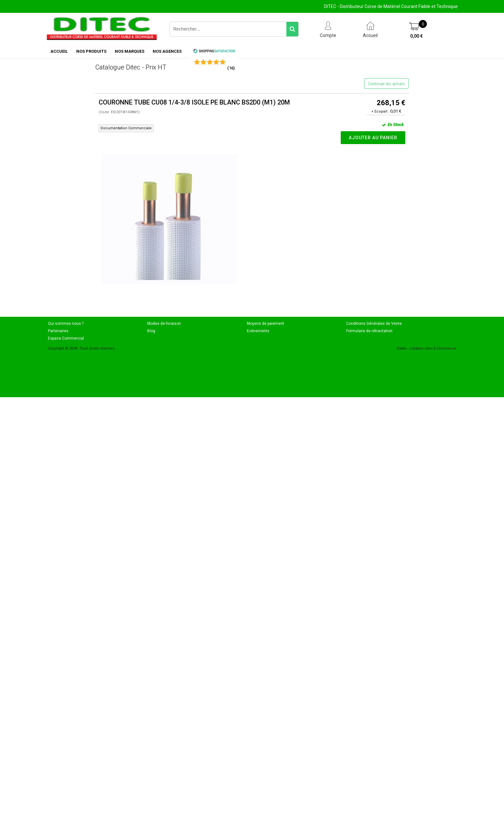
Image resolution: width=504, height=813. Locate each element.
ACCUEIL (59, 51)
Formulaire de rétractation (369, 331)
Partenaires (58, 331)
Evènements (258, 331)
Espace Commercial (66, 338)
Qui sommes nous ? (66, 324)
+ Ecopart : (380, 111)
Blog (151, 331)
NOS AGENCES (167, 51)
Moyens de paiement (265, 324)
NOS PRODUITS (91, 51)
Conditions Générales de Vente (374, 324)
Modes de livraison (164, 324)
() (231, 68)
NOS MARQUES (130, 51)
